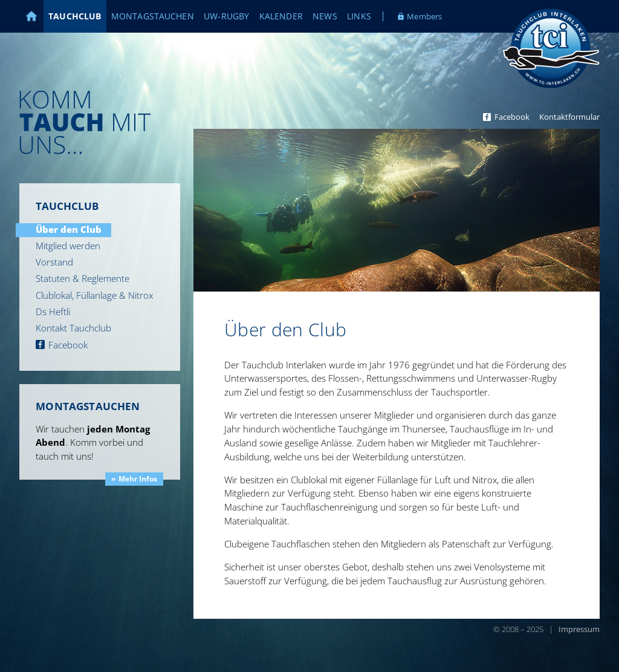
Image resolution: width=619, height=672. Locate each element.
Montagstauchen (153, 16)
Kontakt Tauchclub (73, 328)
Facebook (512, 117)
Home (38, 16)
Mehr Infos (138, 479)
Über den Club (69, 229)
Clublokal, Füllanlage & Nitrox (94, 295)
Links (359, 16)
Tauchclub (75, 16)
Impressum (579, 629)
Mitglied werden (68, 246)
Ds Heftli (53, 312)
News (325, 16)
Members (424, 16)
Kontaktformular (569, 117)
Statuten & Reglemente (83, 278)
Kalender (281, 16)
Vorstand (54, 262)
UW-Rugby (226, 16)
